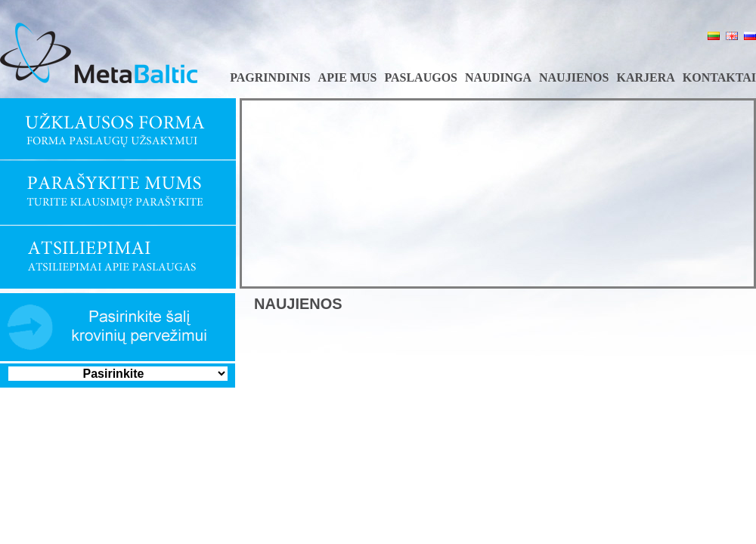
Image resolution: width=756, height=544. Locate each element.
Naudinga (498, 78)
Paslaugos (421, 78)
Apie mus (348, 78)
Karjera (645, 78)
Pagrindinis (270, 78)
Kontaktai (719, 78)
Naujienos (574, 78)
